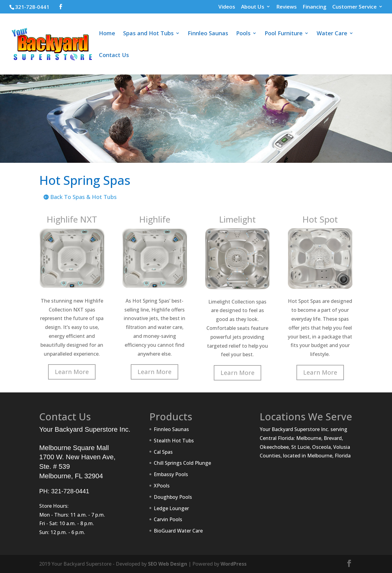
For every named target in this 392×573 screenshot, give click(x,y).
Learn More (72, 372)
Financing (315, 7)
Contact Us (114, 56)
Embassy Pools (171, 474)
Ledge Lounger (171, 508)
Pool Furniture (284, 34)
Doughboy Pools (173, 497)
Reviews (286, 7)
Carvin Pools (168, 519)
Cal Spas (163, 452)
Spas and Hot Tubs (148, 34)
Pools (243, 34)
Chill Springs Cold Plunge (182, 463)
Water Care (332, 34)
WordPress (234, 564)
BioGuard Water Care (178, 531)
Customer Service (354, 7)
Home (107, 34)
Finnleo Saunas (208, 34)
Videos (227, 7)
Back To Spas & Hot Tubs (83, 197)
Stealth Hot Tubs (174, 441)
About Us (253, 7)
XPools (162, 486)
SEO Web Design (168, 564)
